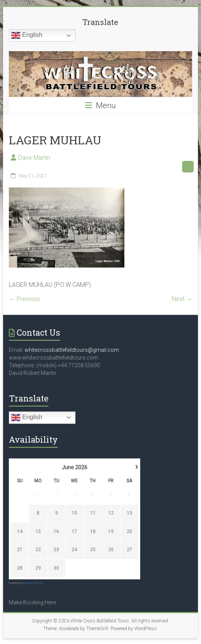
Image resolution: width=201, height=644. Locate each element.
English (27, 35)
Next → (182, 299)
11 (93, 513)
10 (74, 513)
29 (38, 568)
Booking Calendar (33, 583)
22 (38, 550)
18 (93, 532)
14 (20, 532)
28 (20, 568)
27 (129, 550)
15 (38, 532)
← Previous (24, 299)
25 (93, 550)
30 (56, 568)
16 (56, 532)
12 (111, 513)
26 (111, 550)
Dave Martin (34, 158)
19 (111, 532)
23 (56, 550)
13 (129, 513)
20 (129, 532)
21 (20, 550)
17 (74, 532)
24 (74, 550)
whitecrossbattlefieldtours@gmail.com (72, 350)
